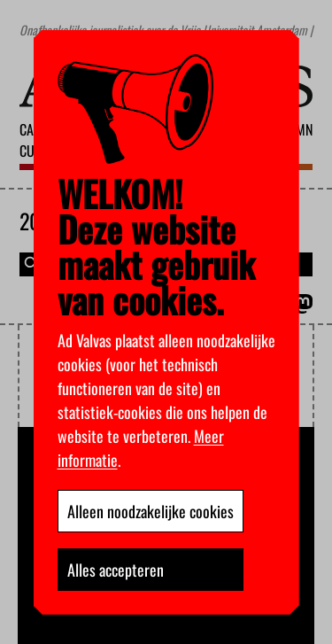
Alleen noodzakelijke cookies (151, 511)
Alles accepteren (116, 570)
